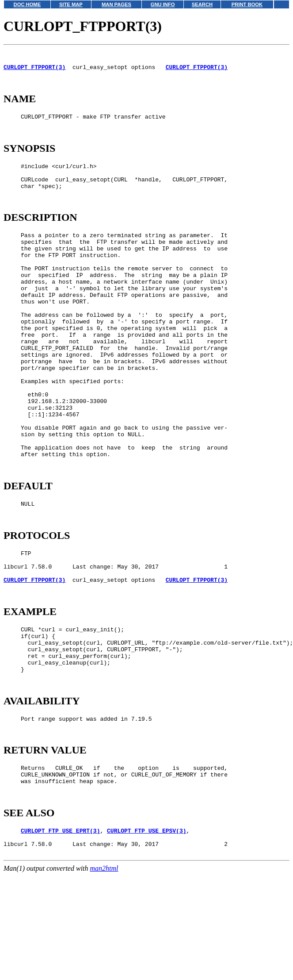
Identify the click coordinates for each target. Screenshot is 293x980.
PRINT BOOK (247, 4)
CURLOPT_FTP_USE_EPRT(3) (60, 934)
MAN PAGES (116, 4)
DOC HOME (27, 4)
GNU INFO (163, 4)
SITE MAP (71, 4)
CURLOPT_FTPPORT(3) (34, 71)
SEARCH (202, 4)
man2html (104, 976)
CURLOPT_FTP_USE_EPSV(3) (146, 934)
